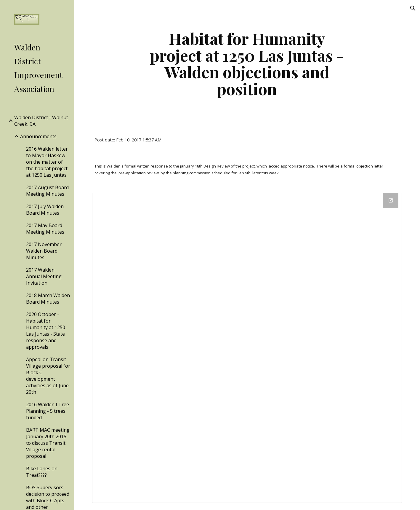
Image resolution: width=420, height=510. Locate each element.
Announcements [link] (38, 136)
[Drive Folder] (247, 348)
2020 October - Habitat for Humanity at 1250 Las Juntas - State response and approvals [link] (46, 331)
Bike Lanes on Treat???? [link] (42, 472)
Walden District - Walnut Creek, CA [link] (41, 121)
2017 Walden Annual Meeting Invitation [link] (44, 276)
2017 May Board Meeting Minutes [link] (45, 229)
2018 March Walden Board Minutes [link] (48, 299)
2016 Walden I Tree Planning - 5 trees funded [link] (48, 411)
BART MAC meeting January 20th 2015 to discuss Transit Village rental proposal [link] (48, 443)
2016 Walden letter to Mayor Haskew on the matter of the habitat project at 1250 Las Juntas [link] (47, 162)
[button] (413, 8)
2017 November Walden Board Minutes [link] (44, 251)
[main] (247, 63)
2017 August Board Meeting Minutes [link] (47, 191)
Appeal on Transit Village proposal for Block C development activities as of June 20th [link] (48, 376)
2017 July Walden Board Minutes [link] (45, 210)
